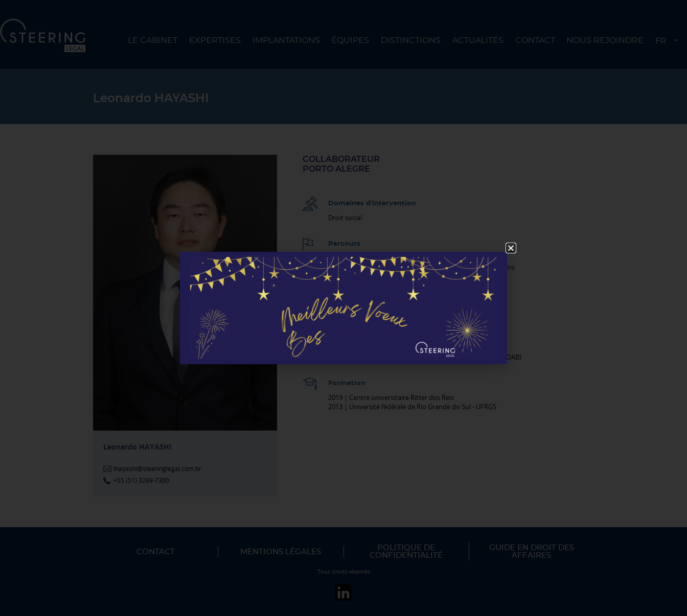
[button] (511, 248)
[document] (343, 308)
